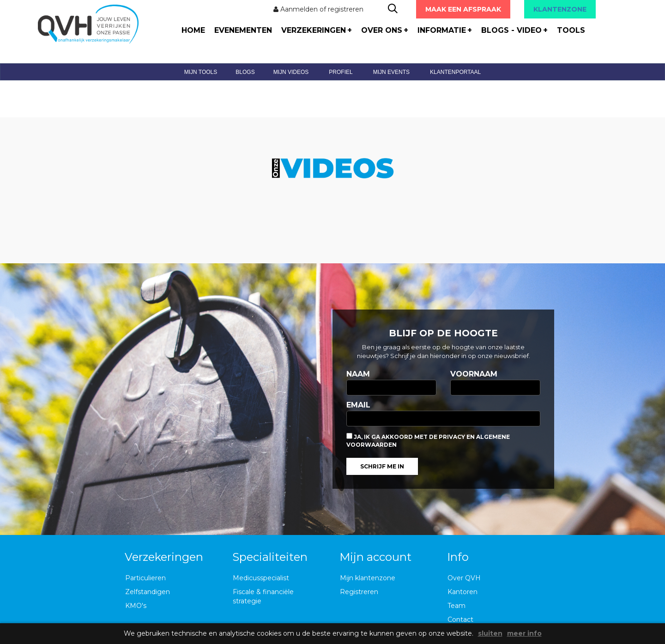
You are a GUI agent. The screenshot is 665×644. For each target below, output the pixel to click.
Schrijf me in (382, 466)
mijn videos (291, 72)
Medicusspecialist (261, 578)
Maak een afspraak (463, 9)
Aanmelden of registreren (318, 9)
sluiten (490, 634)
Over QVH (464, 578)
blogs (245, 72)
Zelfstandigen (148, 592)
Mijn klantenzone (368, 578)
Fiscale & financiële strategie (263, 596)
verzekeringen (317, 30)
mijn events (391, 72)
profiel (341, 72)
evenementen (243, 30)
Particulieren (145, 578)
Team (456, 606)
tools (571, 30)
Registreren (359, 592)
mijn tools (201, 72)
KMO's (136, 606)
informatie (445, 30)
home (193, 30)
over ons (385, 30)
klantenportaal (455, 72)
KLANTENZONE (560, 9)
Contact (460, 620)
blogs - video (514, 30)
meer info (524, 634)
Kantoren (462, 592)
